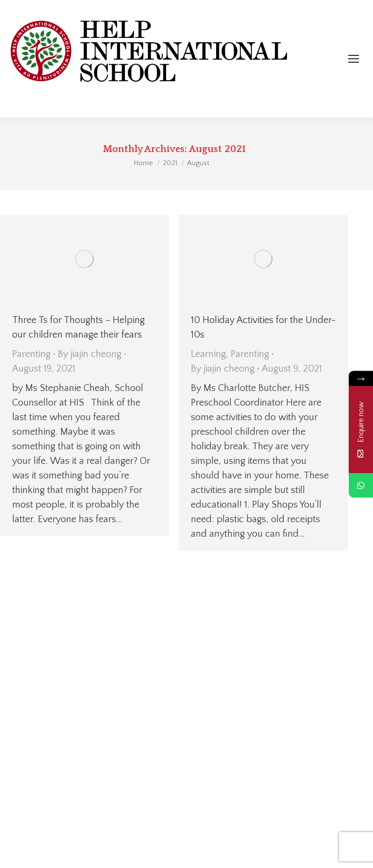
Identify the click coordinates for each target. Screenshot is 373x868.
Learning (208, 354)
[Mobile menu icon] (354, 59)
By (90, 354)
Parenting (31, 354)
